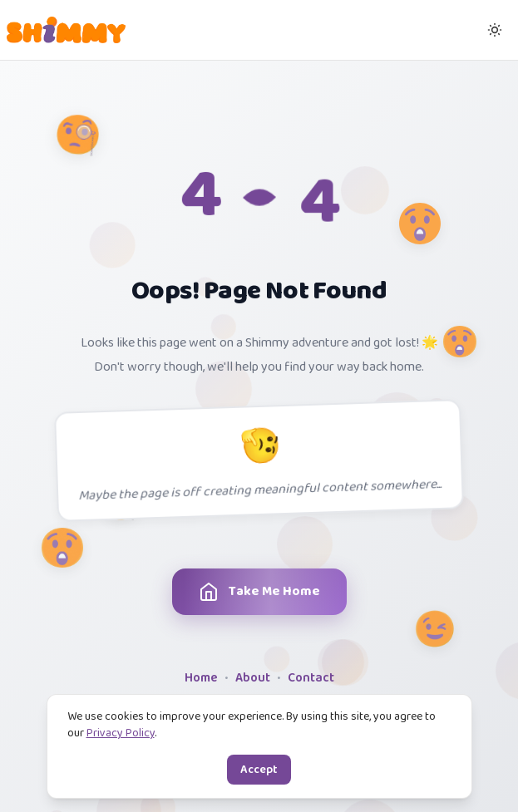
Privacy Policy (121, 733)
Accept (259, 770)
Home (201, 679)
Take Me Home (256, 592)
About (253, 679)
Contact (311, 679)
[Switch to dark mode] (495, 30)
